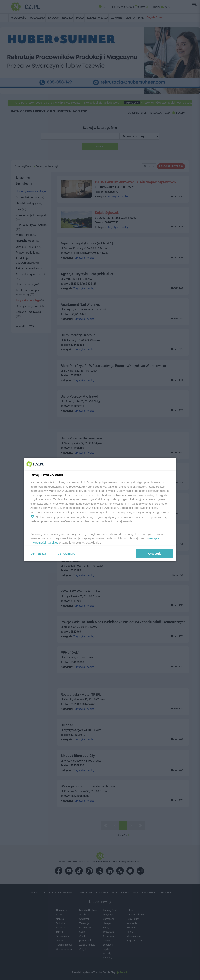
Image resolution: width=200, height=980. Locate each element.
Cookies (53, 543)
